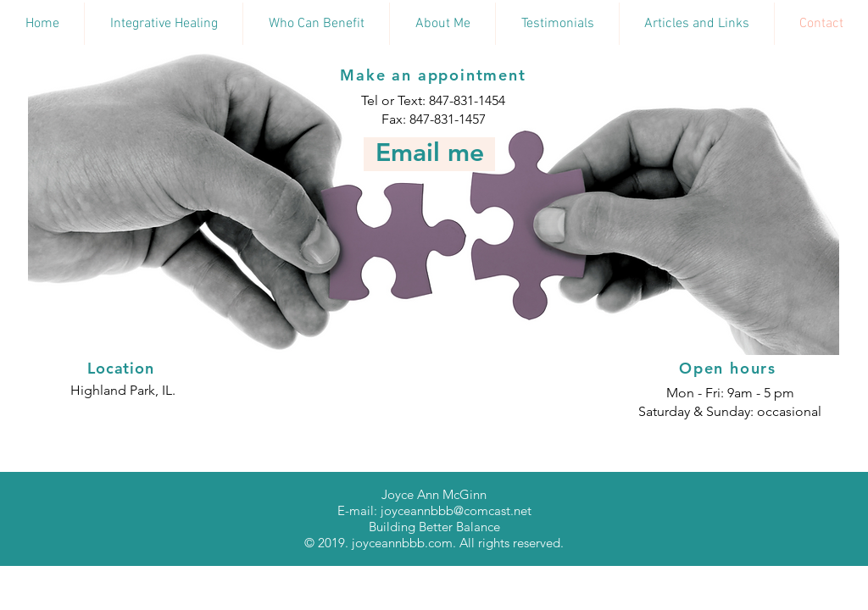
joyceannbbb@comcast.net (456, 510)
